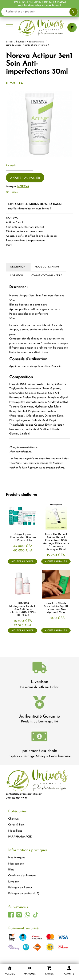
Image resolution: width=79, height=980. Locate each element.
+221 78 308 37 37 (17, 798)
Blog (11, 870)
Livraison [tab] (17, 276)
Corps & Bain (16, 825)
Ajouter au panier (25, 178)
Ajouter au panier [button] (22, 561)
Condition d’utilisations (22, 876)
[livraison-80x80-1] (40, 668)
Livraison (40, 682)
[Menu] (10, 27)
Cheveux (13, 819)
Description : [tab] (18, 267)
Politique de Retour (20, 888)
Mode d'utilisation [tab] (47, 267)
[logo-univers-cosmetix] (39, 27)
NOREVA (23, 187)
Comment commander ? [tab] (47, 276)
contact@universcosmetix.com (24, 794)
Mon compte (16, 864)
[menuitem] (10, 27)
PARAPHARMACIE (20, 837)
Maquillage (15, 831)
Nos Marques (17, 858)
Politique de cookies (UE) (24, 894)
